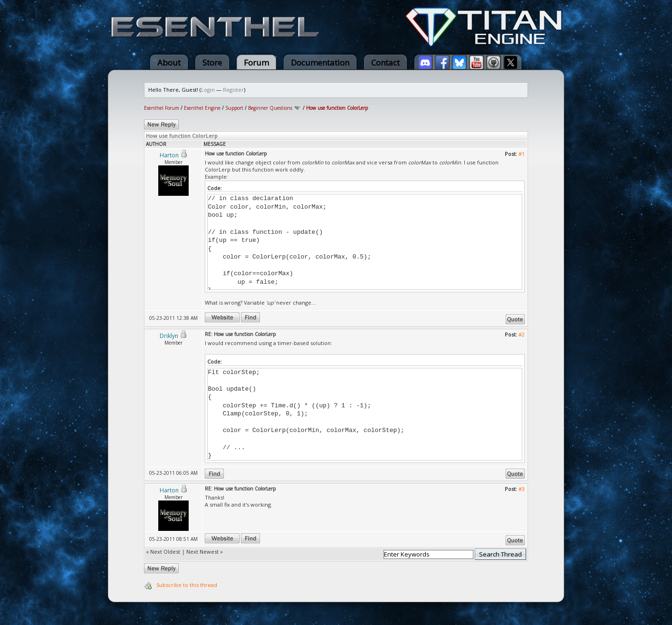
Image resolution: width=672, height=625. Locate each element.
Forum (256, 62)
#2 (522, 334)
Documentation (320, 62)
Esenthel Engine (202, 108)
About (169, 62)
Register (233, 90)
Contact (385, 62)
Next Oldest (165, 552)
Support (234, 108)
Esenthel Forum (162, 108)
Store (212, 62)
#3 (522, 489)
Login (208, 90)
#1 (522, 154)
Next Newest (202, 552)
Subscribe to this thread (187, 585)
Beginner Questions (270, 108)
